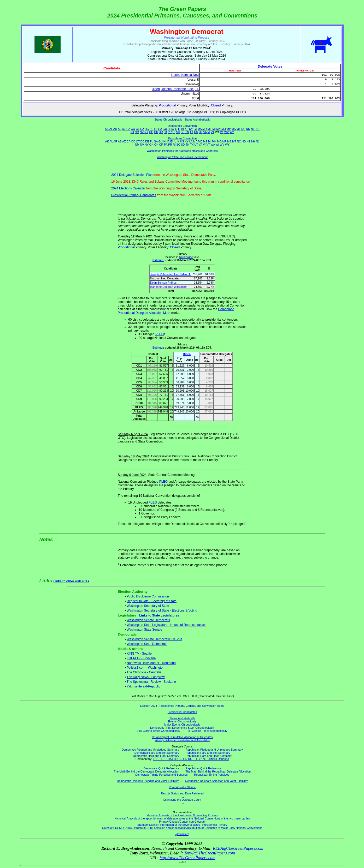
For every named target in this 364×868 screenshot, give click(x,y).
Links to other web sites (71, 581)
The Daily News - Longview (146, 677)
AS (120, 129)
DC (147, 129)
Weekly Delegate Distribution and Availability (182, 740)
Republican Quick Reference (203, 768)
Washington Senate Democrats (148, 620)
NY (146, 132)
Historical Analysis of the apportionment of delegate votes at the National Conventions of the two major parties (182, 818)
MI (214, 129)
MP (229, 129)
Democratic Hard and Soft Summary (157, 753)
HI (169, 129)
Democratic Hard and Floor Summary (156, 756)
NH (258, 129)
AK (107, 129)
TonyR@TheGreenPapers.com (209, 853)
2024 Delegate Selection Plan (132, 175)
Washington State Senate (144, 630)
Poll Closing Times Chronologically (159, 731)
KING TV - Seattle (139, 654)
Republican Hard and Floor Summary (209, 756)
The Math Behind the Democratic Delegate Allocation (146, 771)
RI (174, 132)
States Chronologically (168, 119)
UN (196, 132)
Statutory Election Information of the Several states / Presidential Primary (182, 825)
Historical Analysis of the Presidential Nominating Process (182, 815)
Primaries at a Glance (182, 787)
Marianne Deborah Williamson (169, 287)
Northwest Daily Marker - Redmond (151, 663)
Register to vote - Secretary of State (152, 601)
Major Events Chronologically (182, 725)
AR (115, 129)
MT (239, 129)
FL (156, 129)
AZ (124, 129)
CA (128, 129)
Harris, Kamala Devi (185, 75)
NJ (132, 132)
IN (182, 129)
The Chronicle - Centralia (144, 672)
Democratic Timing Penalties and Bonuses (161, 775)
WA (213, 145)
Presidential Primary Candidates (134, 195)
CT (138, 129)
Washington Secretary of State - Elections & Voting (162, 610)
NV (142, 132)
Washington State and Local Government (182, 157)
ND (248, 129)
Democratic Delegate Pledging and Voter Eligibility (148, 781)
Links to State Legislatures (159, 615)
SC (178, 132)
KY (191, 129)
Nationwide (186, 257)
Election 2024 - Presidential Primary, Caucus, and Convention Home (182, 706)
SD (183, 132)
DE (152, 129)
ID (176, 129)
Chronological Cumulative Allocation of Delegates (182, 737)
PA (165, 132)
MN (218, 129)
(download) (182, 834)
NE (253, 129)
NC (243, 129)
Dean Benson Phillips (163, 283)
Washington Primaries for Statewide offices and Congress (182, 151)
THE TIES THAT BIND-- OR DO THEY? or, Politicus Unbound (191, 759)
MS (234, 129)
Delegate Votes (270, 66)
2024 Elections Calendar (128, 188)
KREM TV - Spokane (141, 658)
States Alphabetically (197, 119)
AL (111, 129)
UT (201, 132)
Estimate (158, 260)
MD (205, 129)
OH (151, 132)
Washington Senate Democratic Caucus (154, 639)
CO (133, 129)
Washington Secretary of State (148, 606)
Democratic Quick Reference (161, 768)
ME (210, 129)
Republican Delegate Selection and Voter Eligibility (217, 781)
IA (172, 129)
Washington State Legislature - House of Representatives (166, 625)
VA (205, 132)
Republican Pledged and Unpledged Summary (214, 750)
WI (222, 132)
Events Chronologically (182, 721)
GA (160, 129)
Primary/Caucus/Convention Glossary (182, 822)
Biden (187, 354)
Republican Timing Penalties (212, 775)
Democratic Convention (182, 126)
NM (137, 132)
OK (156, 132)
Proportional (167, 105)
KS (186, 129)
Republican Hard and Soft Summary (208, 753)
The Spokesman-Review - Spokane (151, 682)
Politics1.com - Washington (145, 668)
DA (142, 129)
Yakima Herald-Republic (143, 686)
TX (192, 132)
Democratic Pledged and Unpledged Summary (150, 750)
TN (187, 132)
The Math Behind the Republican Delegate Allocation (218, 771)
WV (227, 132)
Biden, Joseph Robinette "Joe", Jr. (175, 89)
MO (224, 129)
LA (195, 129)
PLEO (160, 334)
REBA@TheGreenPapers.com (238, 848)
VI (209, 132)
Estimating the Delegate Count (182, 800)
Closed (216, 105)
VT (212, 132)
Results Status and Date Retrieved (182, 793)
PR (170, 132)
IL (179, 129)
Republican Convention (182, 138)
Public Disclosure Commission (148, 596)
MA (200, 129)
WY (232, 132)
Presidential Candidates (182, 712)
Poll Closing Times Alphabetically (207, 731)
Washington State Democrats (147, 644)
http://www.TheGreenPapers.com (187, 858)
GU (165, 129)
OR (161, 132)
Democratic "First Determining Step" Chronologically (182, 728)
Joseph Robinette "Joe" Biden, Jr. (171, 274)
